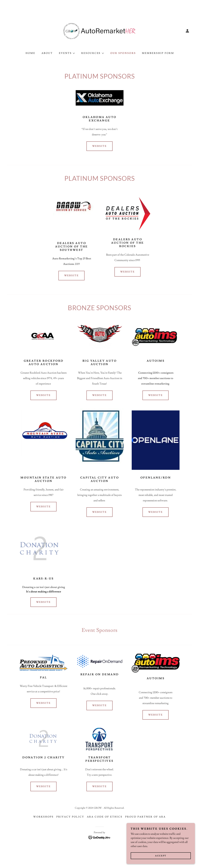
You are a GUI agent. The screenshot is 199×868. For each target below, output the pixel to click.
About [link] (47, 53)
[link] (100, 30)
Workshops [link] (43, 817)
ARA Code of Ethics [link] (105, 817)
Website (100, 146)
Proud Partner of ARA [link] (145, 817)
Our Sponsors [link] (123, 53)
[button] (187, 31)
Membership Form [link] (158, 53)
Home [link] (30, 53)
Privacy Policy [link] (70, 817)
